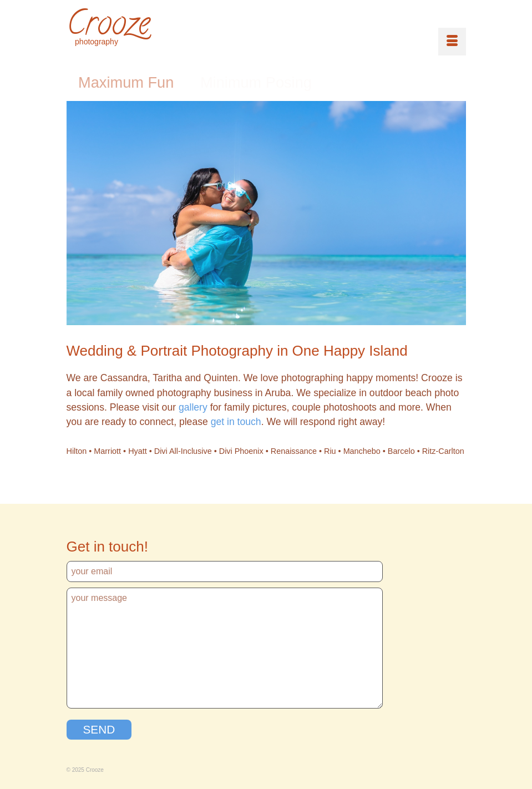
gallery (193, 407)
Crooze (108, 27)
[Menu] (452, 42)
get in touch (236, 422)
